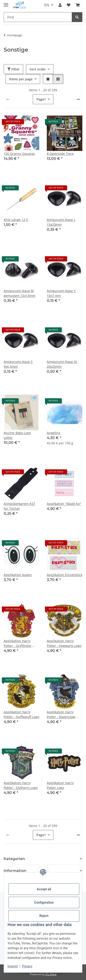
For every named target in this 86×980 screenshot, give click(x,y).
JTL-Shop (51, 974)
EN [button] (47, 5)
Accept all (44, 889)
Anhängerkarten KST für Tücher (19, 506)
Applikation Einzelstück (65, 575)
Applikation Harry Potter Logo (60, 785)
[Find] (77, 17)
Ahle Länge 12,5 (16, 220)
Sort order (38, 69)
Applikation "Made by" (64, 504)
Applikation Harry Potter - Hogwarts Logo (64, 643)
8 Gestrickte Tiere (60, 154)
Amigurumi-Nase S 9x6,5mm (18, 364)
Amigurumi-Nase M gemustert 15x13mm (19, 293)
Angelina (54, 433)
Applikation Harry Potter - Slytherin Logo (21, 785)
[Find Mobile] (38, 17)
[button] (60, 5)
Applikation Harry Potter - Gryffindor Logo (18, 643)
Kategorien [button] (14, 859)
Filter (13, 69)
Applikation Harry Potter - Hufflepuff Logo (21, 714)
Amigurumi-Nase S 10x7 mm (61, 293)
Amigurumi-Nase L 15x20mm (61, 222)
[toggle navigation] (6, 3)
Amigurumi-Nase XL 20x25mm (62, 364)
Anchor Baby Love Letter (17, 435)
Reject (44, 916)
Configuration (44, 902)
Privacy (27, 966)
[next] (78, 99)
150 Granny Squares (19, 154)
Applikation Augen (18, 575)
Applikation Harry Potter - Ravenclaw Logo (61, 714)
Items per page (21, 79)
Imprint (13, 966)
